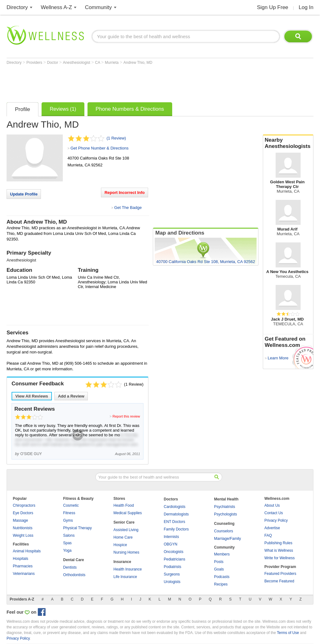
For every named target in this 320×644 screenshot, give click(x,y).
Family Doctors (176, 529)
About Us (272, 505)
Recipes (221, 584)
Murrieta (112, 63)
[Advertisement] (120, 82)
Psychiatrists (225, 507)
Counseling (224, 524)
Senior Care (124, 522)
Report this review (126, 416)
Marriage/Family (227, 539)
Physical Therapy (77, 528)
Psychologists (225, 514)
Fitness (69, 513)
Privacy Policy (276, 520)
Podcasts (222, 577)
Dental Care (74, 560)
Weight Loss (23, 535)
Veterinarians (24, 574)
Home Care (123, 537)
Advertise (272, 528)
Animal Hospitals (27, 551)
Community (98, 7)
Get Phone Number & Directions (99, 148)
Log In (306, 7)
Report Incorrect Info (125, 193)
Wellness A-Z (57, 7)
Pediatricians (175, 559)
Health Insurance (128, 569)
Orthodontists (74, 575)
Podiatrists (172, 567)
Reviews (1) (63, 109)
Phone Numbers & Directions (130, 109)
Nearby (288, 143)
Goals (219, 569)
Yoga (67, 550)
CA (98, 63)
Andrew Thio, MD (138, 63)
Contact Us (274, 513)
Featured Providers (280, 574)
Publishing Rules (278, 543)
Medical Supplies (128, 513)
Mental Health (226, 499)
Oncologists (174, 552)
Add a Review (71, 396)
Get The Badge (128, 208)
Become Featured (279, 581)
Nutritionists (23, 528)
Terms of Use (288, 633)
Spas (67, 543)
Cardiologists (175, 507)
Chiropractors (24, 505)
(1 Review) (116, 138)
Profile (22, 109)
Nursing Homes (126, 552)
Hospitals (20, 559)
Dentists (70, 567)
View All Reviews (32, 396)
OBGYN (170, 544)
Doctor (53, 63)
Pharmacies (23, 566)
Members (222, 554)
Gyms (68, 520)
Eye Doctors (23, 513)
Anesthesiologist (77, 63)
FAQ (268, 535)
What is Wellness (279, 550)
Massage (20, 520)
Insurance (122, 562)
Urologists (172, 582)
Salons (69, 535)
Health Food (124, 505)
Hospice (120, 545)
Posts (219, 562)
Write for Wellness (280, 558)
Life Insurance (125, 577)
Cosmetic (71, 505)
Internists (171, 537)
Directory (17, 7)
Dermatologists (176, 514)
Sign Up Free (272, 7)
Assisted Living (126, 530)
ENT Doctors (174, 522)
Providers (35, 63)
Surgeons (172, 574)
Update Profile (24, 194)
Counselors (224, 531)
